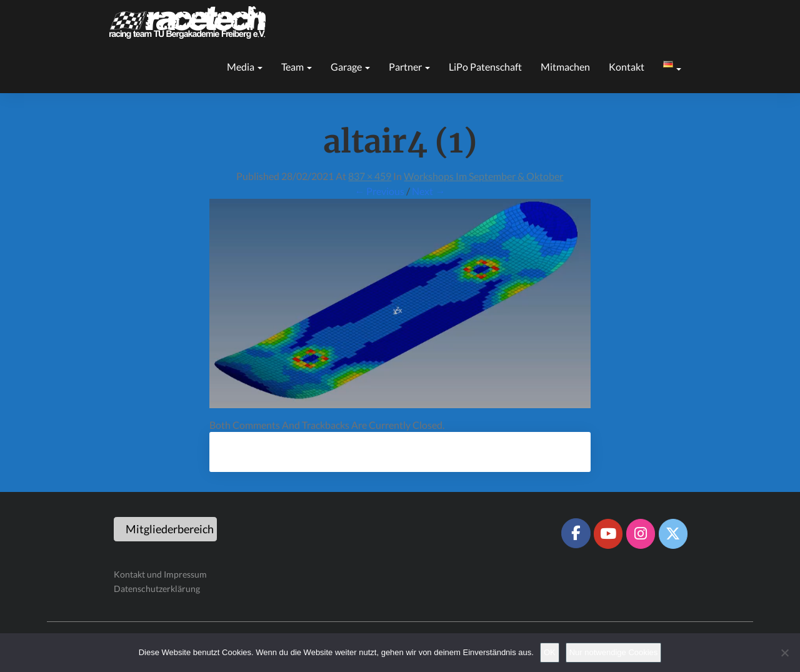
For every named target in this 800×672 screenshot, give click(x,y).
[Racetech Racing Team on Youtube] (608, 534)
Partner (409, 67)
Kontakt (627, 67)
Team (297, 67)
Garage (350, 67)
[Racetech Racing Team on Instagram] (641, 534)
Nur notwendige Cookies (614, 652)
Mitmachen (565, 67)
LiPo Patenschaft (485, 67)
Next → (428, 191)
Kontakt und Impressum (160, 574)
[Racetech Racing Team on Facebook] (576, 533)
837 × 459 (370, 176)
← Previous (379, 191)
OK (550, 652)
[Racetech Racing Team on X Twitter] (673, 534)
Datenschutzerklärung (157, 589)
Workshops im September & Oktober (483, 176)
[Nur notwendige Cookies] (784, 653)
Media (245, 67)
